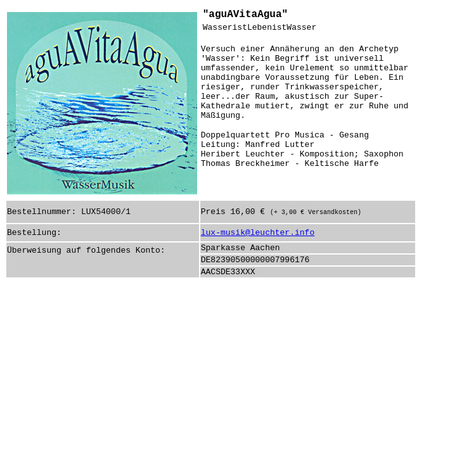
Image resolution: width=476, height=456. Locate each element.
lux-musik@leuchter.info (258, 233)
